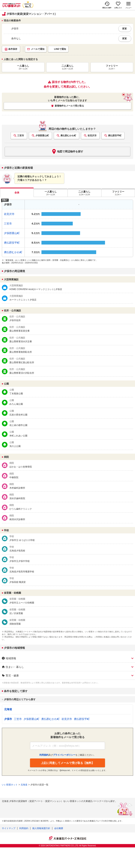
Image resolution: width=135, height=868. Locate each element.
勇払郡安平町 (115, 136)
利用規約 (24, 828)
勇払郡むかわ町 (68, 136)
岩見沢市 (92, 136)
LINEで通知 (60, 49)
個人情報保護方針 (41, 828)
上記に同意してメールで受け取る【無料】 (68, 763)
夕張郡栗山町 (42, 136)
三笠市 (21, 136)
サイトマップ (9, 828)
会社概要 (59, 828)
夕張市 (8, 719)
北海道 (8, 709)
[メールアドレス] (67, 746)
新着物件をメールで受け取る (69, 106)
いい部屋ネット (10, 785)
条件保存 (13, 49)
